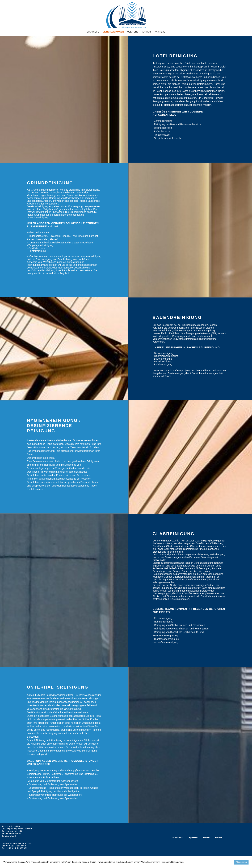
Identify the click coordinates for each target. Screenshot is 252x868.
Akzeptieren (241, 862)
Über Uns (133, 32)
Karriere (160, 32)
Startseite (93, 32)
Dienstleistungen (113, 32)
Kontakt (146, 32)
